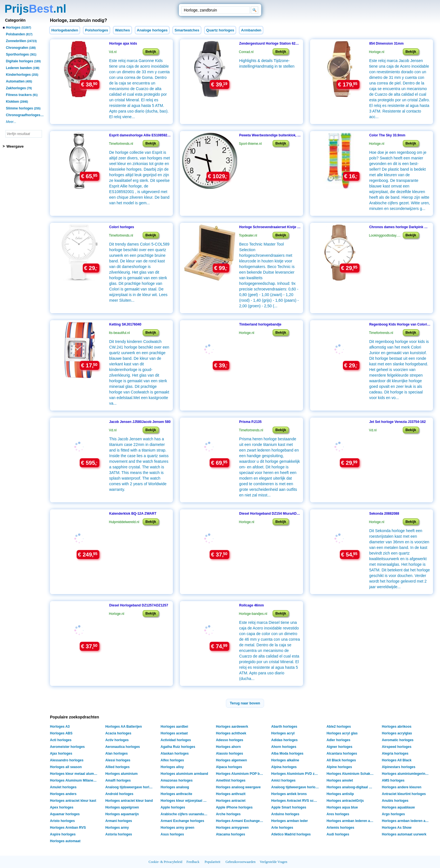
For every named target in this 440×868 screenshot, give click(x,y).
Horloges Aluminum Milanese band (75, 780)
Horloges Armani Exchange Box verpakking (240, 821)
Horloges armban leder (290, 821)
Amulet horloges (63, 787)
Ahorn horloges (284, 747)
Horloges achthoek (231, 733)
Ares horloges (338, 814)
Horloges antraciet (231, 801)
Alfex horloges (172, 760)
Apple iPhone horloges (234, 807)
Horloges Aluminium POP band (240, 774)
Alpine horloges (339, 767)
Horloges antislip (340, 794)
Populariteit (212, 862)
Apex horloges (62, 807)
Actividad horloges (176, 740)
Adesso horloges (229, 740)
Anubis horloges (395, 801)
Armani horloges (119, 821)
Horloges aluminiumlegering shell (406, 774)
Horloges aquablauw (398, 807)
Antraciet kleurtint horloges (404, 794)
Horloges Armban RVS (68, 828)
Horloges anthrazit (231, 794)
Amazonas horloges (177, 780)
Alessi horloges (118, 760)
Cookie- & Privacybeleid (166, 862)
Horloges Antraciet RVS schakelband (296, 801)
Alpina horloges (284, 767)
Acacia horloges (118, 733)
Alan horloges (116, 754)
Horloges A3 (60, 727)
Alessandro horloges (67, 760)
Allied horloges (117, 767)
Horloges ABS (61, 733)
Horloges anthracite (176, 794)
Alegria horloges (395, 754)
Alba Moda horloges (287, 754)
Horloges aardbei (174, 727)
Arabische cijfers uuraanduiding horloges (185, 814)
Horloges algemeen (231, 760)
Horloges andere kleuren (402, 787)
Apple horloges (173, 807)
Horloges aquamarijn (122, 814)
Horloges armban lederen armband (406, 821)
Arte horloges (282, 828)
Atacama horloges (230, 834)
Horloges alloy (172, 767)
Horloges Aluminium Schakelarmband (351, 774)
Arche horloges (228, 814)
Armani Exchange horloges (182, 821)
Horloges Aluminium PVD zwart (296, 774)
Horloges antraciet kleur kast (73, 801)
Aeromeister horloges (67, 747)
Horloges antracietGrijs (345, 801)
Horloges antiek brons (289, 794)
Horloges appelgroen (122, 807)
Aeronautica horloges (122, 747)
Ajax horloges (61, 754)
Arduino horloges (285, 814)
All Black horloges (341, 760)
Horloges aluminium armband (184, 774)
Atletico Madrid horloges (291, 834)
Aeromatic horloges (398, 740)
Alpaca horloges (229, 767)
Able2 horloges (339, 727)
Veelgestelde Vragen (273, 862)
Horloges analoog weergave (238, 787)
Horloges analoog (175, 787)
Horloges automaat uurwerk (404, 834)
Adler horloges (339, 740)
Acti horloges (61, 740)
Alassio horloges (229, 754)
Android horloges (119, 794)
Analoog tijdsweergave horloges (130, 787)
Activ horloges (117, 740)
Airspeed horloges (397, 747)
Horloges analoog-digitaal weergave (351, 787)
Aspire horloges (63, 834)
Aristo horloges (62, 821)
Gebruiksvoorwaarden (241, 862)
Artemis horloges (341, 828)
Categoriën (15, 20)
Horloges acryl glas (342, 733)
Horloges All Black (397, 760)
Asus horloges (172, 834)
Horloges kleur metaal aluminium (75, 774)
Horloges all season (66, 767)
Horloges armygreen (232, 828)
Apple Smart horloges (289, 807)
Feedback (193, 862)
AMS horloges (393, 780)
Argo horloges (393, 814)
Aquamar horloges (65, 814)
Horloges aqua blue (342, 807)
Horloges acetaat (174, 733)
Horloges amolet (340, 780)
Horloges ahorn (228, 747)
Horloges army (117, 828)
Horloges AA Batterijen (123, 727)
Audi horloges (338, 834)
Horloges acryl (283, 733)
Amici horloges (284, 780)
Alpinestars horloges (399, 767)
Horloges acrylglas (397, 733)
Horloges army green (177, 828)
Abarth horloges (284, 727)
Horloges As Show (397, 828)
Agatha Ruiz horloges (178, 747)
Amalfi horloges (118, 780)
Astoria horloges (119, 834)
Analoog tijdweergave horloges (296, 787)
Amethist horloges (231, 780)
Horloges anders (63, 794)
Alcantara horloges (342, 754)
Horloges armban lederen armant (351, 821)
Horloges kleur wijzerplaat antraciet (185, 801)
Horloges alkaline (285, 760)
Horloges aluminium (121, 774)
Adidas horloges (285, 740)
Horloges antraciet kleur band (129, 801)
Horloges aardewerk (232, 727)
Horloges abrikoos (397, 727)
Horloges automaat (65, 841)
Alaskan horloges (175, 754)
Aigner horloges (340, 747)
